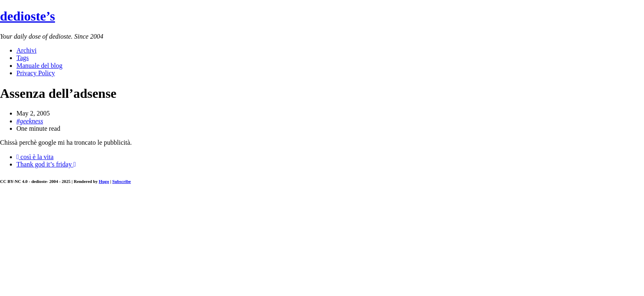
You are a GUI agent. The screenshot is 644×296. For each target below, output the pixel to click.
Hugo (104, 181)
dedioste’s (28, 16)
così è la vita (35, 157)
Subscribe (121, 181)
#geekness (30, 121)
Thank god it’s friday (46, 164)
